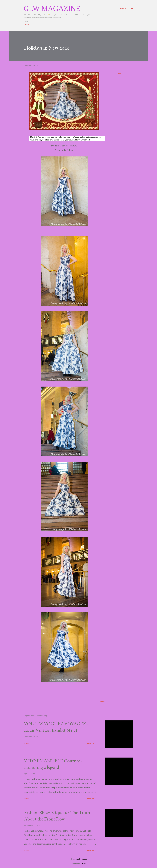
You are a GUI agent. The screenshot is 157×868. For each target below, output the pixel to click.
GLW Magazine (52, 8)
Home (27, 24)
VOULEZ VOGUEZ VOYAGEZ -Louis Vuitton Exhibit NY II (56, 727)
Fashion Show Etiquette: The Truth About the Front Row (57, 816)
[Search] (123, 8)
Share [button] (119, 74)
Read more (92, 744)
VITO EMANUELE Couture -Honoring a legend (53, 764)
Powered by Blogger (78, 859)
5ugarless (84, 863)
